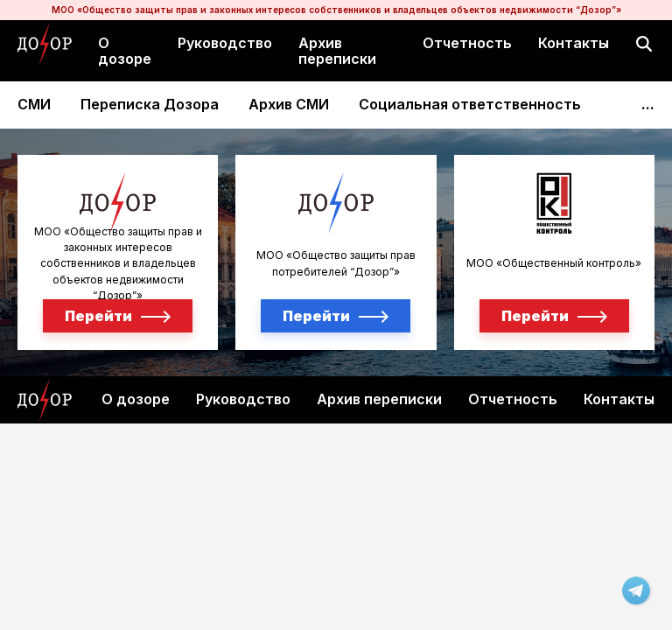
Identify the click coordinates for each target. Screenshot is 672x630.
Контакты (574, 43)
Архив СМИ (289, 105)
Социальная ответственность (470, 105)
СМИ (34, 105)
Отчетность (467, 43)
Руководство (225, 43)
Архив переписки (337, 51)
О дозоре (125, 51)
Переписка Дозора (150, 105)
